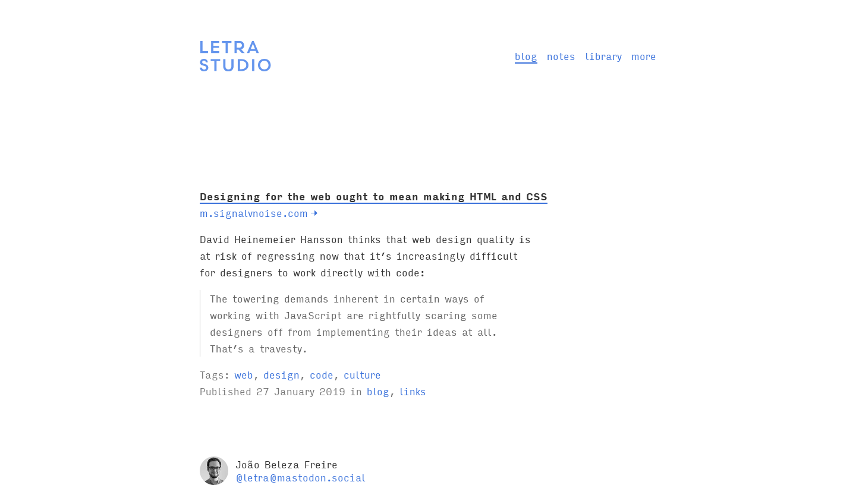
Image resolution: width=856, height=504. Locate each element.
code (322, 374)
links (413, 391)
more (644, 56)
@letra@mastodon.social (300, 477)
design (281, 374)
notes (561, 56)
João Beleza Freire (287, 464)
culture (362, 374)
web (244, 374)
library (603, 56)
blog (526, 56)
